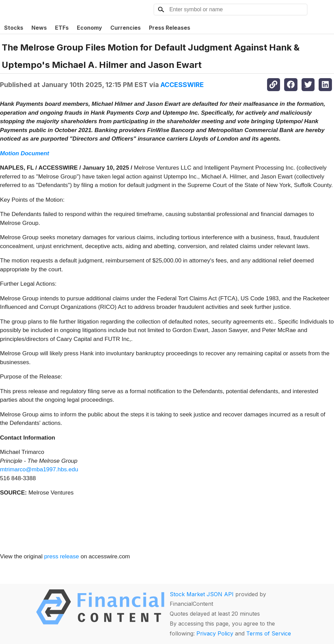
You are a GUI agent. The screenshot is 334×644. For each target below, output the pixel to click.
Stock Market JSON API (202, 594)
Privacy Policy (215, 633)
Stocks (14, 28)
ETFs (62, 28)
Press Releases (170, 28)
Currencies (126, 28)
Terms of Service (269, 633)
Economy (89, 28)
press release (61, 556)
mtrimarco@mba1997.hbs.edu (39, 469)
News (39, 28)
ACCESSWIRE (182, 85)
